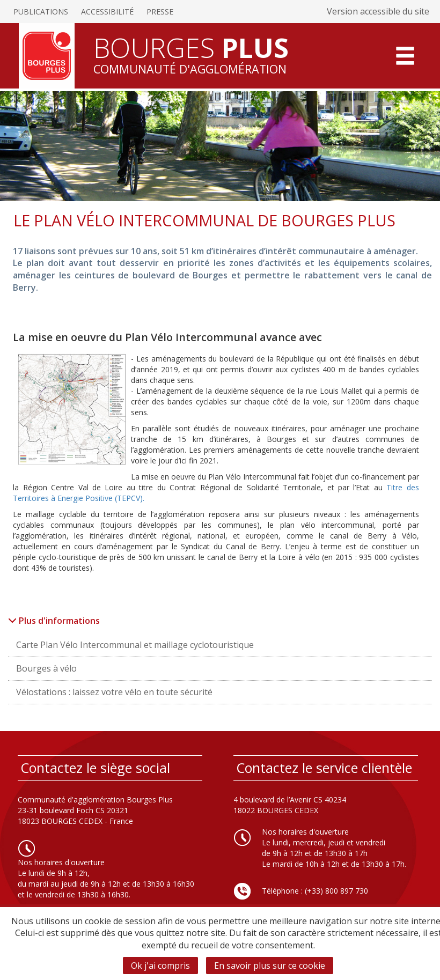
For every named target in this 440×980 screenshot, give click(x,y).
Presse (160, 12)
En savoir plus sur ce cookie (270, 966)
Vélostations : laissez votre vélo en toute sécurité (114, 692)
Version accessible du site (378, 11)
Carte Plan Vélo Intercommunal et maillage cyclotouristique (135, 645)
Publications (41, 12)
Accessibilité (107, 12)
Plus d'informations (54, 621)
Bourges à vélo (46, 668)
